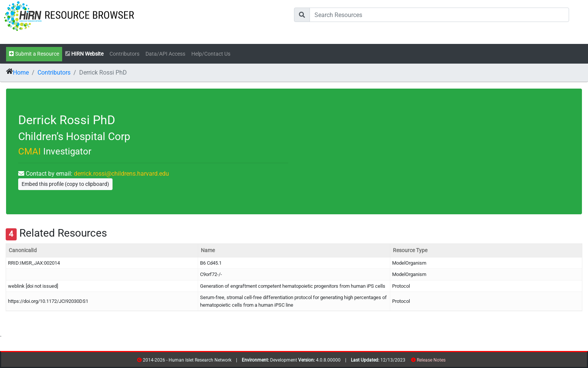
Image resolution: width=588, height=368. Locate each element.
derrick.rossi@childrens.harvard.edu (121, 174)
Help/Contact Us (211, 54)
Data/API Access (165, 54)
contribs (450, 361)
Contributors (124, 54)
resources (448, 361)
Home (21, 73)
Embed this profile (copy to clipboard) (65, 184)
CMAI (30, 151)
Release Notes (431, 360)
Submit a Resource (34, 54)
